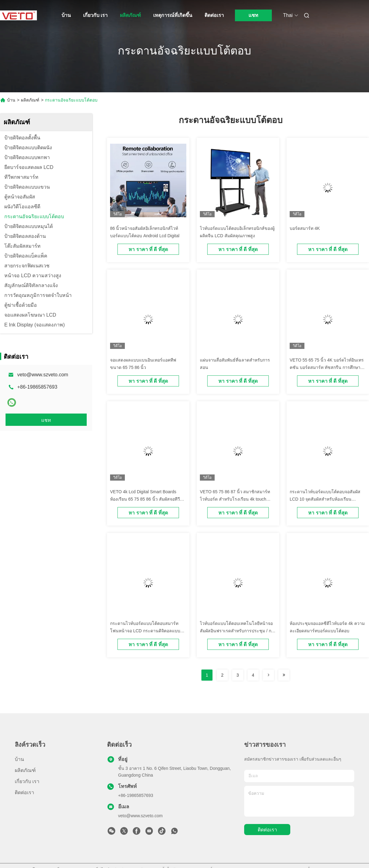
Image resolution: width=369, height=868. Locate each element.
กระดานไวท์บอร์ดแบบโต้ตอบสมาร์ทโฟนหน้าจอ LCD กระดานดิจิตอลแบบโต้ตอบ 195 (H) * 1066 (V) (145, 631)
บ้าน (66, 15)
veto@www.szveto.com (43, 375)
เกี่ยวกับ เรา (95, 15)
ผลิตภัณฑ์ (130, 15)
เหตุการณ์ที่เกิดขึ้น (173, 15)
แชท (253, 15)
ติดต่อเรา (214, 15)
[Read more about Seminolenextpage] (268, 675)
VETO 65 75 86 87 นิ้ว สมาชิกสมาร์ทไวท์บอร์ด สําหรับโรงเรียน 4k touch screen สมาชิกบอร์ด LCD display (235, 499)
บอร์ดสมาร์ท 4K (305, 228)
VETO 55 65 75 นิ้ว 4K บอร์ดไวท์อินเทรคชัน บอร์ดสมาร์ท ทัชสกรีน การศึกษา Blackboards (327, 367)
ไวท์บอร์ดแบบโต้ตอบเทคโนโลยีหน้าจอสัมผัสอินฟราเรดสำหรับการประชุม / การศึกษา (238, 631)
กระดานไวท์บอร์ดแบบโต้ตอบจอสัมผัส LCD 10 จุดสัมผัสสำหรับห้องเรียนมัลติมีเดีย (325, 499)
